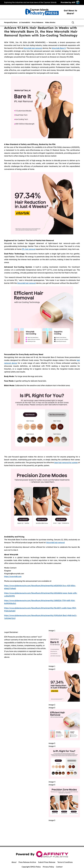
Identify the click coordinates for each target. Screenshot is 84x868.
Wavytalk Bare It (59, 48)
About (14, 862)
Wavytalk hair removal (33, 48)
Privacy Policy (48, 867)
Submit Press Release (47, 862)
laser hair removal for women (66, 463)
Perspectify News (11, 23)
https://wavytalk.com (13, 576)
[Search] (73, 22)
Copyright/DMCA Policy (31, 867)
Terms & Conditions (65, 862)
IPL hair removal (29, 249)
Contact (59, 867)
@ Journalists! (25, 23)
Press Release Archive (27, 862)
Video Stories (50, 23)
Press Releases (38, 23)
